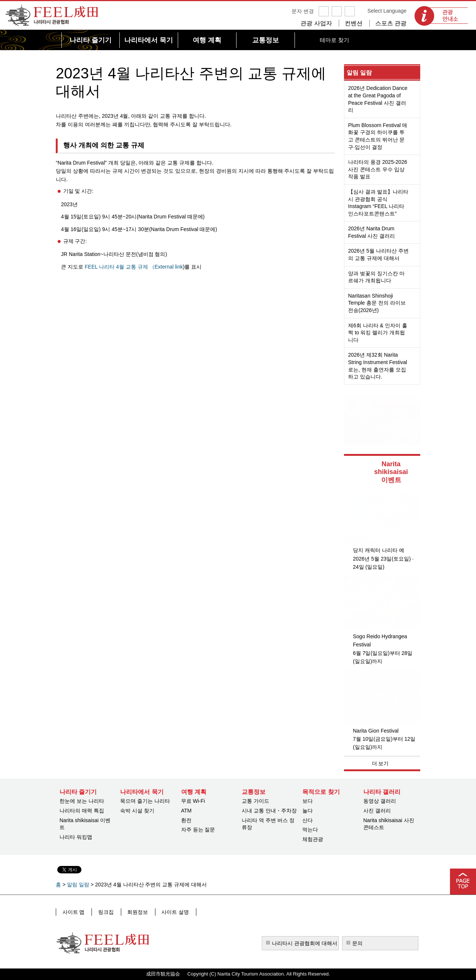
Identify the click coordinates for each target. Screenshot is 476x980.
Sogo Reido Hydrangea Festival (380, 640)
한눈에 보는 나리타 (82, 801)
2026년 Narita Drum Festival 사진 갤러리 (372, 232)
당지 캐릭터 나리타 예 (379, 550)
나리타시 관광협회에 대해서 (305, 943)
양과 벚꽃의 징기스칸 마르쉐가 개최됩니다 (376, 277)
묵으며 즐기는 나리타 (145, 801)
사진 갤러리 (377, 811)
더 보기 (380, 763)
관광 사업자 (316, 23)
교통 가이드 (255, 801)
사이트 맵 (73, 912)
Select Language (387, 11)
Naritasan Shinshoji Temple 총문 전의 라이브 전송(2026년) (377, 303)
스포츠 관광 (391, 23)
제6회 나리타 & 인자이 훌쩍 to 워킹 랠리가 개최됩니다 (378, 333)
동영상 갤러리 (380, 801)
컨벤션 (354, 23)
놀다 (308, 811)
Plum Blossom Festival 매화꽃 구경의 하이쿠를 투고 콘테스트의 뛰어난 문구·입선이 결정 (378, 136)
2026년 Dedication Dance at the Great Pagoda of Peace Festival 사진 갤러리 (378, 99)
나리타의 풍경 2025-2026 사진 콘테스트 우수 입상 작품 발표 (378, 169)
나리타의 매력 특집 (82, 811)
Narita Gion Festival (376, 731)
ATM (186, 811)
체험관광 (313, 839)
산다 (308, 820)
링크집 (104, 912)
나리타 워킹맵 (76, 837)
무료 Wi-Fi (193, 801)
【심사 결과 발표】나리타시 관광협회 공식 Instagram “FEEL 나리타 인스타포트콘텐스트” (378, 203)
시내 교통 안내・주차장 (269, 811)
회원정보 (135, 912)
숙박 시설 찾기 (137, 811)
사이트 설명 (171, 912)
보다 (308, 801)
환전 (186, 820)
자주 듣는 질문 (198, 830)
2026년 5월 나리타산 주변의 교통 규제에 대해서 (378, 254)
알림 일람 (359, 73)
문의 (357, 943)
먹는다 (310, 830)
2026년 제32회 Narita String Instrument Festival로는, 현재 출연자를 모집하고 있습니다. (378, 366)
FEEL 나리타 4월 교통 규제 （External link (134, 267)
